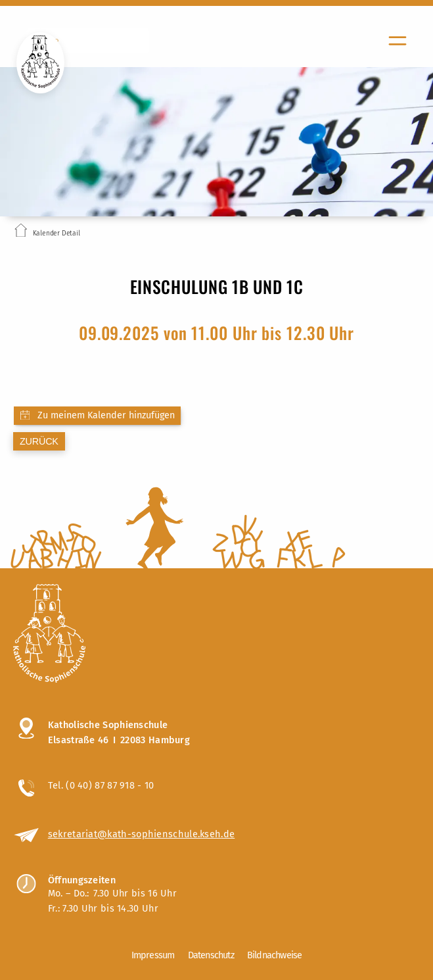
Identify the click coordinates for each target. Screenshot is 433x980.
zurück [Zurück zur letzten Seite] (39, 441)
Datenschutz (211, 955)
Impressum (153, 955)
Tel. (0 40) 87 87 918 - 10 (101, 785)
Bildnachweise (275, 955)
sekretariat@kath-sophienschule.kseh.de (141, 834)
